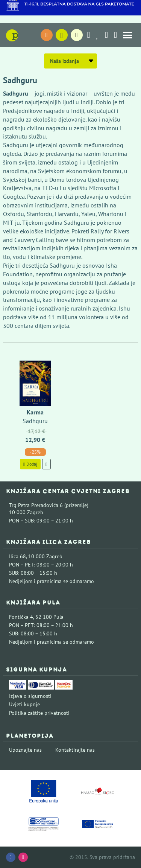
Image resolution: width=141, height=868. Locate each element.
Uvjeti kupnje (24, 704)
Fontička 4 (21, 617)
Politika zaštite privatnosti (39, 713)
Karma (35, 412)
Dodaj (30, 464)
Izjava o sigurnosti (30, 696)
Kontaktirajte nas (75, 750)
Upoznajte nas (25, 750)
